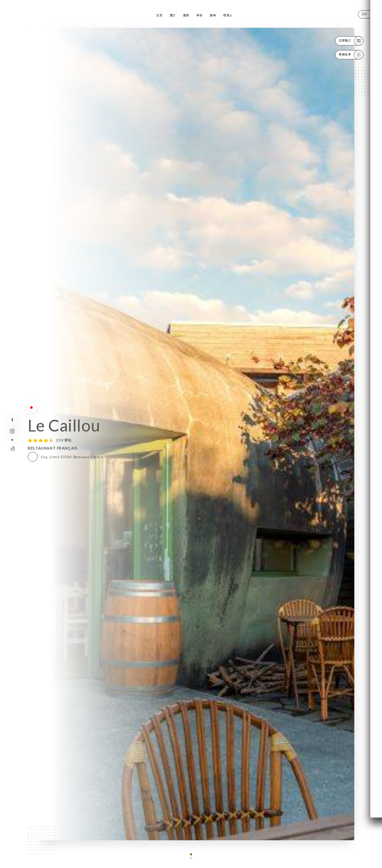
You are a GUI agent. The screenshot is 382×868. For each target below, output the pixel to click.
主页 (159, 15)
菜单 (213, 15)
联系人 (228, 15)
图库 (186, 15)
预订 (173, 15)
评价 (199, 15)
